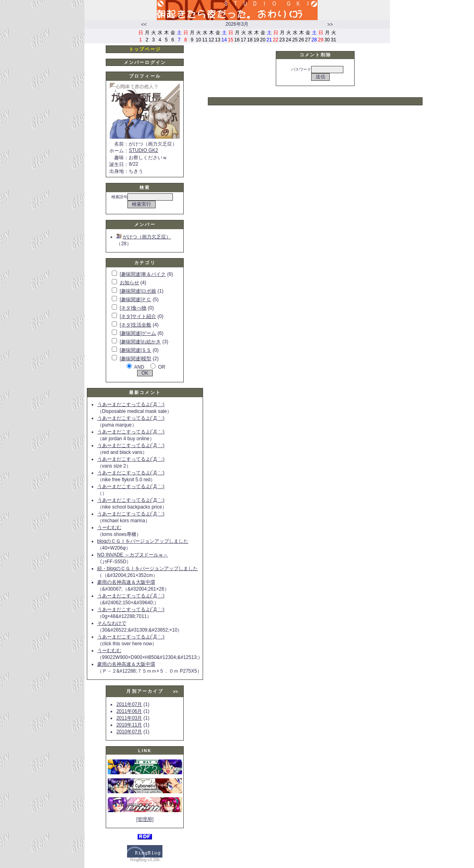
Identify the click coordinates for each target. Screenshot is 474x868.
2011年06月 (129, 711)
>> (330, 25)
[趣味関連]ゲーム (138, 333)
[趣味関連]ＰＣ (136, 300)
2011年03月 (129, 718)
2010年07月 (129, 732)
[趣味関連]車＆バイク (143, 274)
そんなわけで (112, 623)
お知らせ (129, 283)
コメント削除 (315, 55)
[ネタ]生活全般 (136, 325)
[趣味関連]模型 (136, 359)
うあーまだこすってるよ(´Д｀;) (131, 404)
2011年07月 (129, 704)
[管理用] (145, 819)
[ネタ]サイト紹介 (138, 316)
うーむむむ (109, 527)
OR (162, 367)
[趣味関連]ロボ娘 (138, 291)
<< (144, 25)
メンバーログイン (145, 62)
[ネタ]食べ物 (133, 308)
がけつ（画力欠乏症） (144, 237)
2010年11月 (129, 725)
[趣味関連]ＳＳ (136, 350)
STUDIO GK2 (143, 150)
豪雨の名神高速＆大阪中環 (126, 582)
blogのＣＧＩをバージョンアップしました (143, 541)
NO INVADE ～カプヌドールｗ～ (133, 555)
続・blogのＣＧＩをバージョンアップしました (148, 568)
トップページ (145, 49)
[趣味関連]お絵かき (141, 342)
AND (139, 367)
